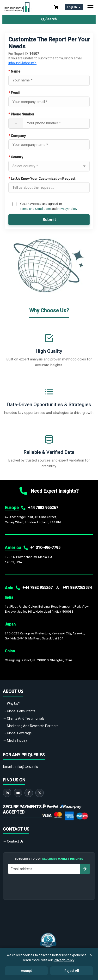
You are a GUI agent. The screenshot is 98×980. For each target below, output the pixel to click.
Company (17, 136)
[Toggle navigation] (90, 7)
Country (16, 157)
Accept (26, 971)
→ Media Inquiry (15, 741)
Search (49, 19)
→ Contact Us (13, 841)
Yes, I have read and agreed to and (48, 206)
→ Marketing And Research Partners (31, 726)
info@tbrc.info (26, 766)
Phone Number (21, 114)
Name (14, 71)
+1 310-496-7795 (45, 548)
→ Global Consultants (19, 711)
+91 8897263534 (77, 588)
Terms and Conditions (35, 209)
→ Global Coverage (17, 733)
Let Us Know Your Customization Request (42, 179)
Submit (49, 220)
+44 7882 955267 (43, 508)
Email (14, 93)
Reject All (72, 971)
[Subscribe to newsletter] (85, 869)
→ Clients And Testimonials (24, 718)
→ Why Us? (11, 704)
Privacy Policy (67, 209)
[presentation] (49, 885)
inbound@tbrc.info (22, 63)
